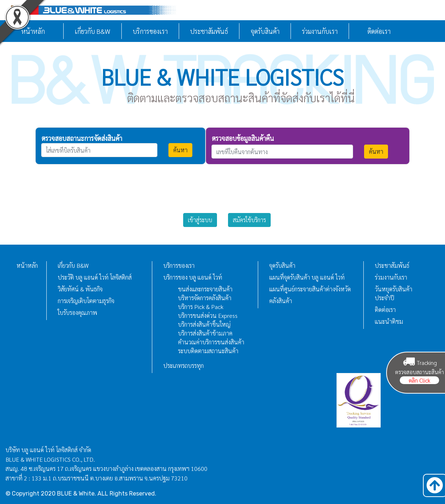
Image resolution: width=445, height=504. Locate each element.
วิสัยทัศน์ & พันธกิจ (80, 289)
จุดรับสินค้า (265, 31)
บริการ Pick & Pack (201, 307)
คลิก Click (419, 380)
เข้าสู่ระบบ (200, 220)
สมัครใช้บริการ (249, 220)
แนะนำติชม (389, 321)
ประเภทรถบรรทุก (184, 365)
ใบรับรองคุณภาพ (77, 313)
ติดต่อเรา (379, 31)
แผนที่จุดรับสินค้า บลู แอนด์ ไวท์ (307, 277)
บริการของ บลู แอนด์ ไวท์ (193, 277)
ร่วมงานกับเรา (320, 31)
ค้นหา (180, 150)
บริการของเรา (150, 31)
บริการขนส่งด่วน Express (208, 315)
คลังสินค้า (281, 301)
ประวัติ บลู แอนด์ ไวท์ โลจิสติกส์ (95, 277)
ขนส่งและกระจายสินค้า (205, 289)
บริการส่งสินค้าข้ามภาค (205, 333)
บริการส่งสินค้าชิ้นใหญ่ (204, 324)
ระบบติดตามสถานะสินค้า (208, 351)
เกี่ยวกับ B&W (92, 31)
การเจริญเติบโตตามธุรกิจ (86, 301)
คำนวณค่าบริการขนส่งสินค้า (211, 342)
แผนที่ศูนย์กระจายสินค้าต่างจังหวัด (310, 289)
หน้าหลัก (27, 265)
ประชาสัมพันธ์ (209, 31)
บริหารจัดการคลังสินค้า (205, 298)
